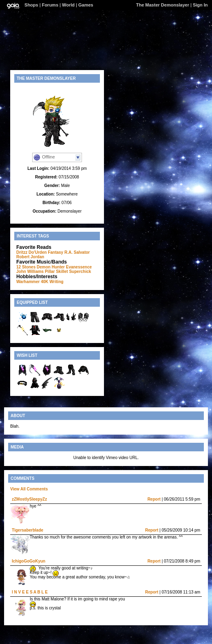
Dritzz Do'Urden (32, 252)
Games (86, 5)
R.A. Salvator (77, 252)
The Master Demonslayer (163, 5)
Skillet (62, 271)
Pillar (50, 271)
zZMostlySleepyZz (29, 499)
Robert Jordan (30, 257)
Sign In (200, 5)
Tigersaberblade (28, 530)
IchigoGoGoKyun (29, 561)
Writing (56, 282)
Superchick (80, 271)
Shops (31, 5)
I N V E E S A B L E (30, 592)
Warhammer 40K (32, 282)
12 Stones (26, 267)
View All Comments (29, 489)
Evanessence (79, 267)
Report (154, 499)
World (68, 5)
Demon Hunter (51, 267)
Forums (50, 5)
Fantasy (55, 252)
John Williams (30, 271)
